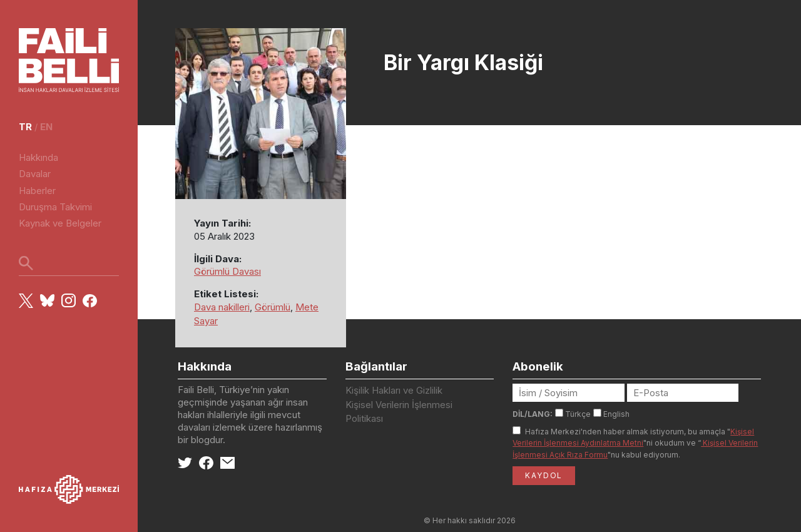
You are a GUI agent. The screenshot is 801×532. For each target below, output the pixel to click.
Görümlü (273, 307)
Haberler (37, 191)
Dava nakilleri (222, 307)
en (46, 127)
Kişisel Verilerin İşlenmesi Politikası (399, 412)
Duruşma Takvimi (55, 207)
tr (25, 127)
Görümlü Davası (227, 271)
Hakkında (38, 157)
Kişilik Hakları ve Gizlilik (394, 390)
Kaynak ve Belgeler (60, 223)
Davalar (35, 174)
